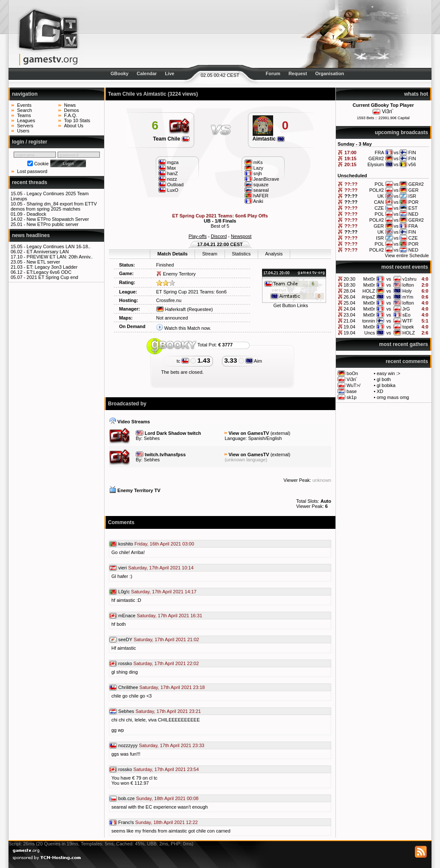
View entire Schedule (407, 255)
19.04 (350, 327)
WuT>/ (354, 385)
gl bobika (386, 385)
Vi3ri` (388, 111)
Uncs (370, 333)
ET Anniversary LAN (48, 252)
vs (389, 279)
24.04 (350, 309)
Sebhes (152, 438)
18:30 (350, 285)
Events (24, 105)
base (352, 391)
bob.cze (127, 798)
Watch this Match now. (188, 328)
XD (380, 391)
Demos (71, 110)
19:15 (350, 158)
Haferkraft (171, 309)
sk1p (351, 397)
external (280, 433)
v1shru (409, 279)
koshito (126, 544)
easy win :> (389, 373)
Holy (407, 291)
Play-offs (198, 236)
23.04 (350, 315)
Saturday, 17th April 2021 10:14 (161, 568)
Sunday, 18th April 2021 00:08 (168, 798)
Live (169, 73)
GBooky (119, 73)
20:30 (350, 279)
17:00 (350, 152)
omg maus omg (393, 397)
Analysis (274, 254)
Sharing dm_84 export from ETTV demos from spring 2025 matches (54, 206)
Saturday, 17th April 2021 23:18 (172, 687)
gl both (384, 379)
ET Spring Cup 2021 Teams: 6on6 (191, 292)
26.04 (350, 297)
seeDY (125, 639)
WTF (408, 321)
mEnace (127, 616)
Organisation (329, 73)
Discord (219, 236)
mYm (408, 297)
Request (298, 73)
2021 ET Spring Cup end (52, 277)
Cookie (41, 164)
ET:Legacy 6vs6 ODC (49, 272)
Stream (210, 254)
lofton (408, 285)
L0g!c (124, 592)
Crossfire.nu (169, 300)
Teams (24, 115)
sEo (406, 315)
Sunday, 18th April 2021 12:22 (167, 822)
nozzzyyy (128, 745)
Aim (254, 361)
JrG (406, 309)
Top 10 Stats (77, 120)
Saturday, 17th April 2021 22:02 (166, 663)
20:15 (350, 164)
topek (408, 327)
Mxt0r (369, 279)
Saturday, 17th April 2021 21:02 (166, 639)
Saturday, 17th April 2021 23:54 (166, 769)
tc (183, 361)
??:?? (351, 184)
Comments (121, 522)
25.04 (350, 303)
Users (23, 131)
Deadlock (36, 214)
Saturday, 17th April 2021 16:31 (169, 616)
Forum (273, 73)
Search (25, 110)
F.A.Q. (71, 115)
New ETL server (43, 262)
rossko (125, 663)
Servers (25, 126)
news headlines (31, 235)
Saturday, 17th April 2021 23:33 (171, 745)
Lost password (32, 171)
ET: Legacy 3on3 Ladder (52, 267)
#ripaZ (368, 297)
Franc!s (126, 822)
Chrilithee (128, 687)
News (70, 105)
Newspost (241, 236)
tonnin (369, 321)
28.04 (350, 291)
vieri (122, 568)
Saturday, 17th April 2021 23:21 (168, 711)
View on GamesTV (249, 433)
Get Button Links (290, 305)
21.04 (350, 321)
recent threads (30, 182)
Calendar (147, 73)
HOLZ (369, 291)
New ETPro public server (52, 224)
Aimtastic (269, 139)
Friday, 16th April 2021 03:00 (164, 544)
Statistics (241, 254)
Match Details (173, 254)
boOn (352, 373)
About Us (74, 126)
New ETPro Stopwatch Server (58, 219)
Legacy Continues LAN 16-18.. (58, 246)
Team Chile (171, 139)
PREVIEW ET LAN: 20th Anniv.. (60, 257)
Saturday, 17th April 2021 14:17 (164, 592)
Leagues (26, 120)
